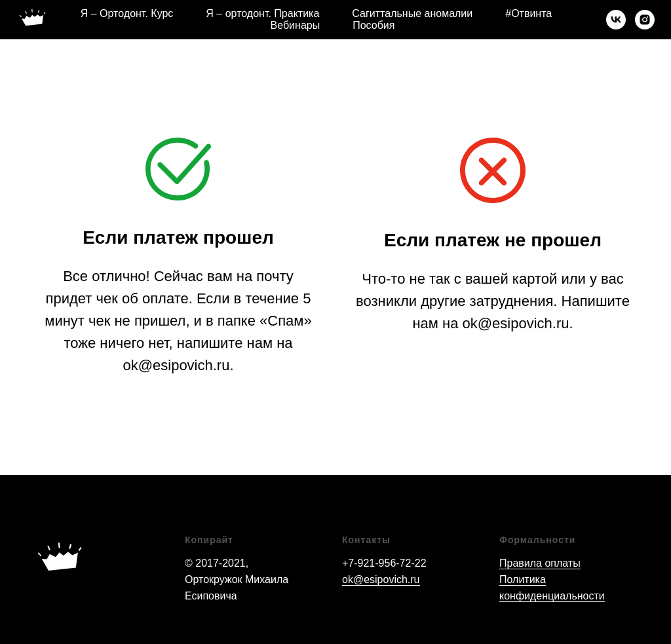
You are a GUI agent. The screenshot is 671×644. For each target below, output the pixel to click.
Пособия (374, 25)
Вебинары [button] (296, 25)
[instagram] (645, 20)
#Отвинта (528, 13)
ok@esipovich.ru (381, 579)
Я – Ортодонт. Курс (127, 13)
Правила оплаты (540, 563)
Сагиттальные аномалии (412, 13)
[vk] (616, 20)
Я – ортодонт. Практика (262, 13)
